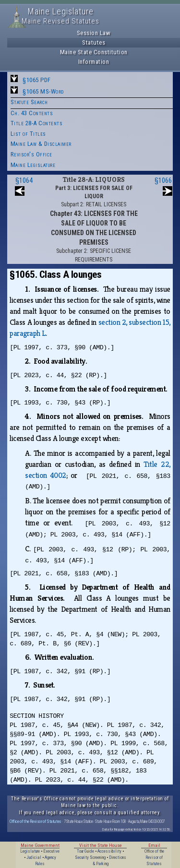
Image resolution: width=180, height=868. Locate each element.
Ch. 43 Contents (32, 113)
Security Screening (90, 857)
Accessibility (109, 851)
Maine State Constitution (94, 52)
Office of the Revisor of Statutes (36, 821)
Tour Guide (85, 851)
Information (94, 62)
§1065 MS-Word (43, 91)
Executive (51, 851)
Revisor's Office (31, 154)
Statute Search (29, 102)
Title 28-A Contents (37, 123)
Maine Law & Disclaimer (41, 144)
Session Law (94, 33)
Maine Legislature (33, 165)
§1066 (163, 180)
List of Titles (28, 134)
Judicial (34, 857)
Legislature (30, 851)
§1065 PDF (37, 80)
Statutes (94, 42)
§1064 (24, 180)
